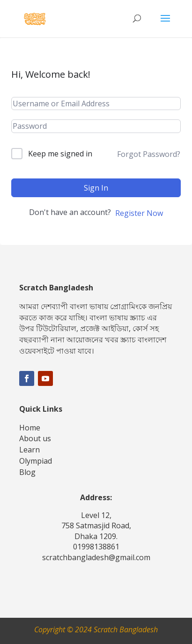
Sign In (96, 188)
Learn (30, 450)
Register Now (139, 213)
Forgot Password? (149, 154)
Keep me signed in (60, 154)
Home (30, 428)
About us (35, 438)
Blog (27, 472)
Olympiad (36, 461)
